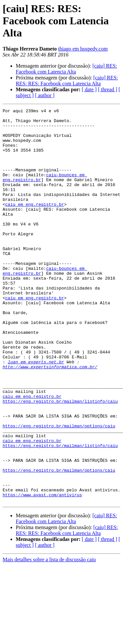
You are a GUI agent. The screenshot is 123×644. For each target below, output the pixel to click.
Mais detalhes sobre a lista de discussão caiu (49, 638)
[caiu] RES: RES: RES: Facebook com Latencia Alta (67, 81)
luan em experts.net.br (36, 413)
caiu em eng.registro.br (35, 224)
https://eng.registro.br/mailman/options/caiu (59, 490)
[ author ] (45, 95)
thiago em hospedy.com (83, 49)
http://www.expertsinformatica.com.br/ (50, 419)
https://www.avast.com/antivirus (42, 572)
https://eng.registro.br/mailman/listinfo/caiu (60, 460)
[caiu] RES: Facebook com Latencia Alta (66, 69)
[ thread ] (108, 89)
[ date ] (89, 89)
